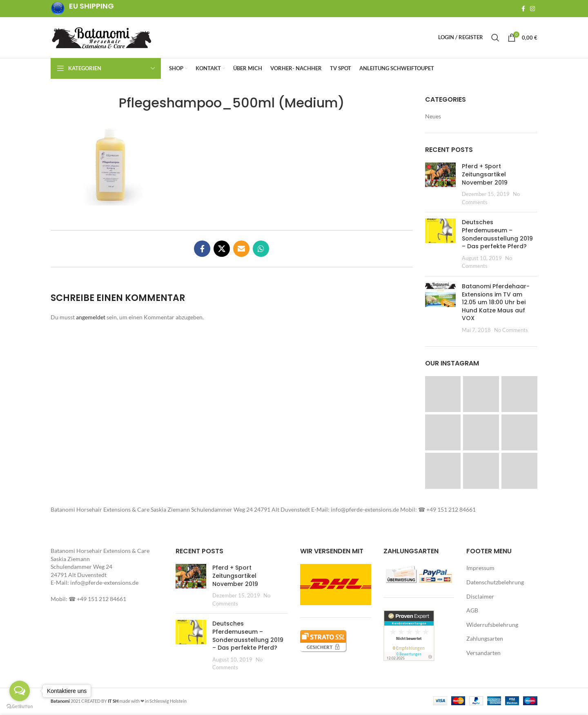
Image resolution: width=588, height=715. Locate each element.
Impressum (480, 569)
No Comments (511, 332)
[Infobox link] (82, 9)
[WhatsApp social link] (261, 250)
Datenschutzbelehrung (495, 584)
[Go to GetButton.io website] (20, 707)
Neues (433, 118)
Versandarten (483, 654)
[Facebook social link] (523, 9)
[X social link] (222, 250)
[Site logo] (102, 38)
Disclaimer (480, 598)
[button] (112, 166)
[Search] (495, 38)
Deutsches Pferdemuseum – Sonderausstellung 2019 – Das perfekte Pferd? (497, 236)
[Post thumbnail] (440, 186)
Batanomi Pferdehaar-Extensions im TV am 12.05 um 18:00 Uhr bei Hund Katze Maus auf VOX (496, 304)
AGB (472, 612)
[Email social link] (241, 250)
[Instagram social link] (532, 9)
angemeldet (91, 319)
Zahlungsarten (485, 640)
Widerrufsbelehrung (492, 626)
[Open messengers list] (20, 691)
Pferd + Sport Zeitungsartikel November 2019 (485, 176)
